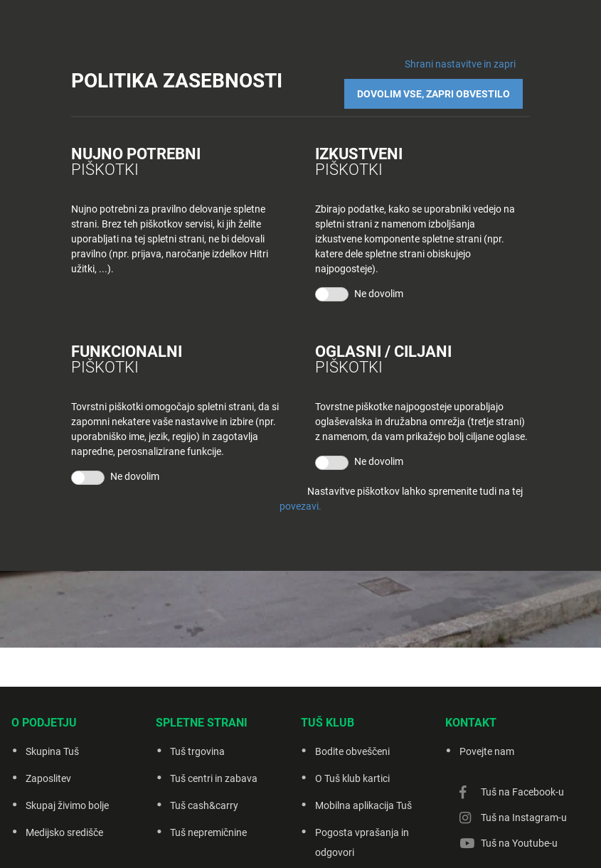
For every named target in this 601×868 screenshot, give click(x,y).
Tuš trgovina (197, 751)
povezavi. (300, 495)
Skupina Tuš (52, 751)
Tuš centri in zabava (214, 778)
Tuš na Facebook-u (522, 792)
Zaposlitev (48, 778)
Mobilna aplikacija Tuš (363, 805)
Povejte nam (487, 751)
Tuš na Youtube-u (519, 843)
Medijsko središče (64, 832)
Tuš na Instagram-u (524, 818)
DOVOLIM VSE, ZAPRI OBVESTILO (441, 87)
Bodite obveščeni (352, 751)
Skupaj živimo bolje (67, 805)
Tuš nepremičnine (208, 832)
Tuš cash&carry (204, 805)
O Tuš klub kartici (352, 778)
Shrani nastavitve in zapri (460, 64)
